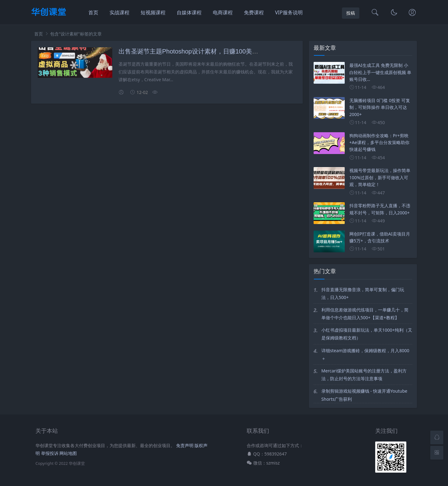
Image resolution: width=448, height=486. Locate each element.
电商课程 (223, 12)
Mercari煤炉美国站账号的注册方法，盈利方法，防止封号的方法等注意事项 (364, 375)
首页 (93, 12)
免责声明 (185, 445)
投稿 (351, 13)
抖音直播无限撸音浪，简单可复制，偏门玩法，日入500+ (363, 293)
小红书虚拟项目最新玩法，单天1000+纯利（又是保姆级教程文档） (367, 334)
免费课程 (254, 12)
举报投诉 (50, 453)
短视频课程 (153, 12)
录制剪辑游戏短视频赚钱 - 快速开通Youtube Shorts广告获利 (364, 395)
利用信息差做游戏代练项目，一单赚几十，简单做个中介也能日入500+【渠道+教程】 (365, 314)
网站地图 (68, 453)
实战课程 (119, 12)
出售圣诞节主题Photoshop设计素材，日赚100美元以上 (195, 51)
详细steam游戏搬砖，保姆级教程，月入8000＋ (365, 354)
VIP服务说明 (289, 12)
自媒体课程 (189, 12)
